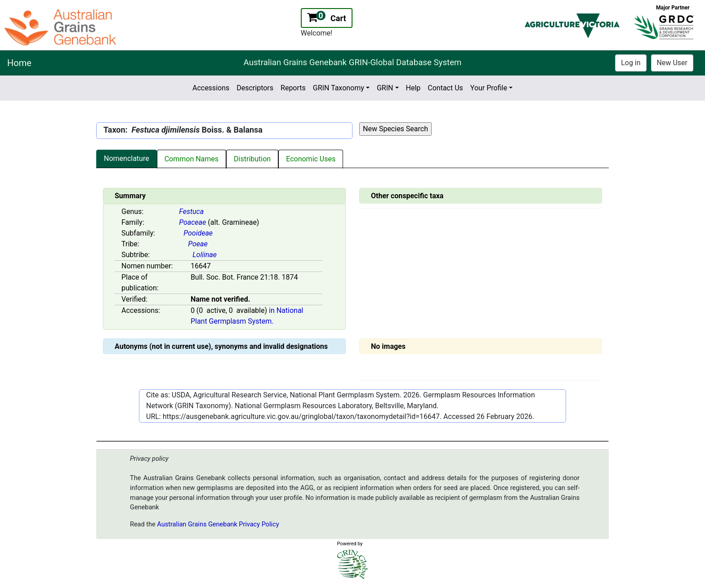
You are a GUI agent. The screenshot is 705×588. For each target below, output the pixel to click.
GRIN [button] (385, 88)
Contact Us (445, 88)
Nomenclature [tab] (127, 158)
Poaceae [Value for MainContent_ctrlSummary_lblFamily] (192, 222)
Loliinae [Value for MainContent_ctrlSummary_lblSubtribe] (205, 255)
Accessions (211, 88)
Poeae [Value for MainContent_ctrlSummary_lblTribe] (198, 244)
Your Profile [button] (489, 88)
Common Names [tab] (192, 159)
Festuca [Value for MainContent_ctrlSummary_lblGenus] (191, 212)
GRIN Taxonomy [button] (339, 88)
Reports (293, 88)
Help (413, 88)
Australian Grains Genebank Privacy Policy (218, 524)
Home (19, 63)
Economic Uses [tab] (311, 159)
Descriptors (255, 88)
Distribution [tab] (252, 159)
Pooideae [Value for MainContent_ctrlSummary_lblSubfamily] (198, 233)
